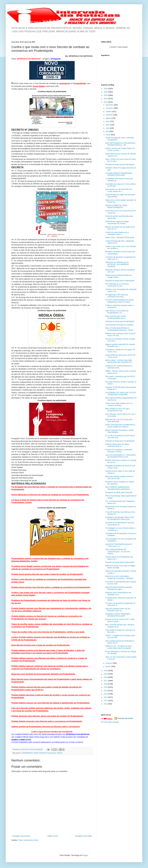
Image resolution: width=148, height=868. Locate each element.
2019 (106, 674)
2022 (106, 99)
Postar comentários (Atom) (28, 840)
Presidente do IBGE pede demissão (119, 493)
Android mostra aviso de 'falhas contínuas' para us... (117, 445)
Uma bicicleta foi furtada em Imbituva (119, 325)
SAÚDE (60, 753)
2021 (106, 102)
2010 (106, 704)
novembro (110, 108)
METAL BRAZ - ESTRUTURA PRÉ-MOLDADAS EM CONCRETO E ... (120, 361)
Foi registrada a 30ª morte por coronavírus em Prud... (117, 296)
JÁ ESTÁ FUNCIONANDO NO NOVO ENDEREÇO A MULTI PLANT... (120, 301)
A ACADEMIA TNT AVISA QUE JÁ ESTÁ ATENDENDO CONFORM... (121, 394)
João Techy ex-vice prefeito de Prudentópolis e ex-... (117, 312)
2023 (106, 95)
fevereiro (109, 663)
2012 (106, 697)
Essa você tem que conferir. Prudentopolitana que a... (116, 317)
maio (108, 128)
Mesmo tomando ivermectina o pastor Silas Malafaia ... (120, 431)
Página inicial (52, 836)
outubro (109, 112)
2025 (106, 89)
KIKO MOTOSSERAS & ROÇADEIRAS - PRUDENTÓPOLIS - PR (121, 144)
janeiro (109, 666)
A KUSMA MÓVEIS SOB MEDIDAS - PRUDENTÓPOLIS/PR (119, 174)
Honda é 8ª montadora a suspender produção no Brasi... (119, 451)
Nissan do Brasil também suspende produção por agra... (119, 588)
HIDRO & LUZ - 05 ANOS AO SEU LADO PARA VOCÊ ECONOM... (119, 647)
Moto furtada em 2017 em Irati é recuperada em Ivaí (117, 410)
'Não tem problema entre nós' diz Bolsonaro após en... (118, 610)
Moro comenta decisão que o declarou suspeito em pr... (120, 626)
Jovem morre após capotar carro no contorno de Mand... (119, 404)
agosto (109, 118)
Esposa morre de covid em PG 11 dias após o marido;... (120, 620)
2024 (106, 92)
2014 (106, 691)
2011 (106, 701)
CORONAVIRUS (27, 753)
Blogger (85, 855)
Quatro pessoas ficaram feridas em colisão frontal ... (119, 276)
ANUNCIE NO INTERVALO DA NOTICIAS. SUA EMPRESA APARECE (117, 265)
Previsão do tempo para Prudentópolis (120, 165)
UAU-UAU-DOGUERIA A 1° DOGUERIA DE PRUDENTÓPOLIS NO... (121, 456)
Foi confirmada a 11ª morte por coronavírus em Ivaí (117, 285)
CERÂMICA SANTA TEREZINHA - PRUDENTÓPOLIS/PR (118, 615)
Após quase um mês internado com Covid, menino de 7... (119, 190)
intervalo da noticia (28, 749)
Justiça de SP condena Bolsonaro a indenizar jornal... (119, 367)
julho (108, 122)
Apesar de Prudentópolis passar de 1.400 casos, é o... (119, 545)
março (108, 135)
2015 (106, 687)
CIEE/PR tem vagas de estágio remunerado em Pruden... (117, 223)
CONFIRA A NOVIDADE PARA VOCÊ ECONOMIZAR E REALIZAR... (120, 518)
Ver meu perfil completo (110, 722)
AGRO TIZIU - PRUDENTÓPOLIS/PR (120, 238)
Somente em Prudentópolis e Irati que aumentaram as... (120, 524)
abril (108, 131)
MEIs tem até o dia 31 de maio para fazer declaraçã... (119, 420)
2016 (106, 684)
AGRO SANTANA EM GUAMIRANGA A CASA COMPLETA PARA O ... (120, 426)
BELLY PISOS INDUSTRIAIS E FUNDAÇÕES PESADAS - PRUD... (120, 329)
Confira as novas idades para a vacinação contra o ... (117, 233)
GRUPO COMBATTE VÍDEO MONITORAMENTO (116, 206)
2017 (106, 681)
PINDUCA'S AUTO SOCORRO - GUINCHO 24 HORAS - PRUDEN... (120, 577)
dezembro (110, 105)
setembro (110, 115)
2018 (106, 677)
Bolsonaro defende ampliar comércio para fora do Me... (119, 477)
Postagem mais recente (21, 836)
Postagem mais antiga (83, 836)
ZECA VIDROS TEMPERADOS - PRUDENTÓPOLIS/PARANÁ (118, 488)
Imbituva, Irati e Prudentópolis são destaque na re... (118, 594)
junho (108, 125)
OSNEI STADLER (40, 753)
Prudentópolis (51, 753)
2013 (106, 694)
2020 (106, 671)
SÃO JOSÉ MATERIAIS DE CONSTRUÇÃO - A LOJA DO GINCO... (118, 552)
